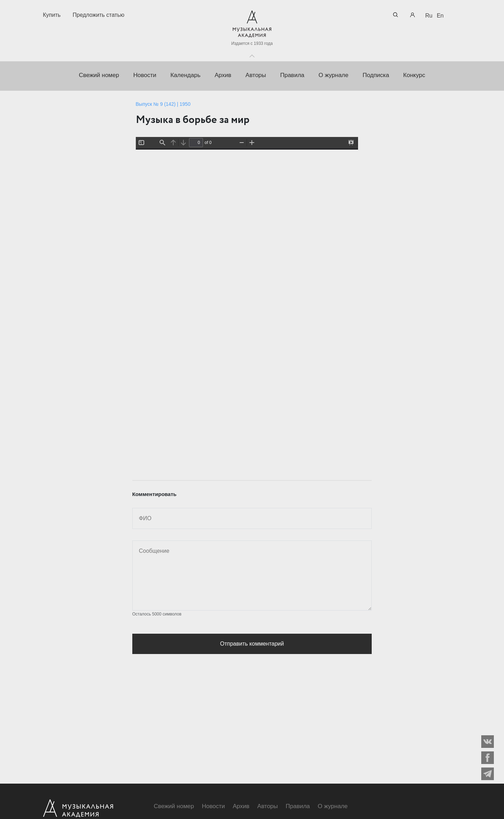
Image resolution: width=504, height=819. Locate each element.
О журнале (334, 75)
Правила (292, 75)
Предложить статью (99, 15)
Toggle (252, 54)
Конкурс (414, 75)
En (440, 16)
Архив (223, 75)
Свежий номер (99, 75)
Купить (52, 15)
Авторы (256, 75)
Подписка (376, 75)
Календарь (185, 75)
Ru (429, 16)
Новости (145, 75)
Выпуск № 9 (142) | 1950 (163, 104)
